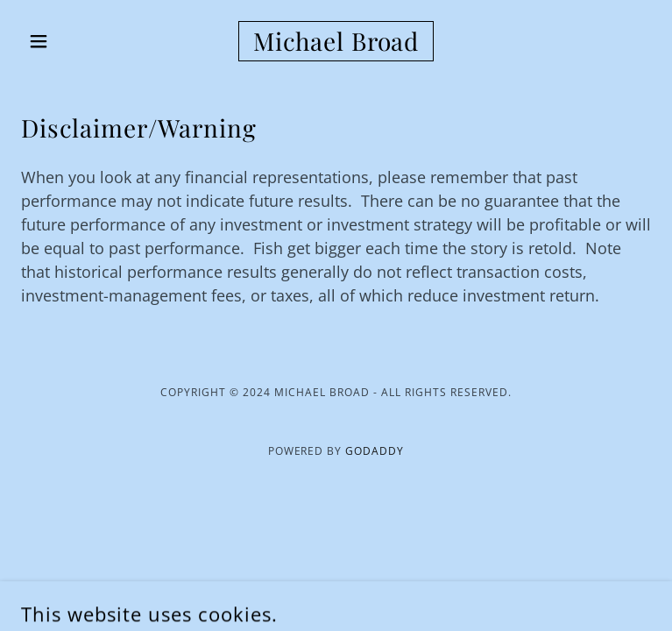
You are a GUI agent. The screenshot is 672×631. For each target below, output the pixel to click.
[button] (68, 41)
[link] (336, 41)
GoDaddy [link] (375, 451)
